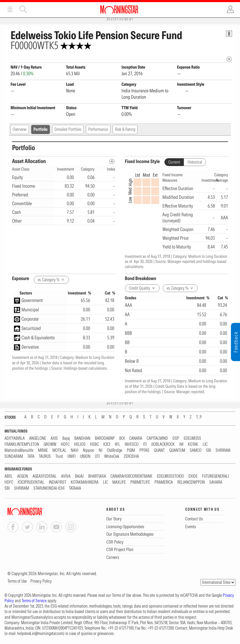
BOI (122, 438)
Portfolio (41, 129)
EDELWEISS (192, 438)
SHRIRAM (223, 450)
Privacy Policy (41, 581)
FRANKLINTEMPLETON (22, 444)
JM (181, 444)
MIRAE (43, 450)
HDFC (65, 444)
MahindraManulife (19, 450)
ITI (145, 444)
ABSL (9, 476)
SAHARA (216, 482)
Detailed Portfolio (68, 129)
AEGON (23, 476)
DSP (176, 438)
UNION (85, 456)
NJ (101, 450)
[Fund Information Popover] (229, 34)
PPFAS (144, 450)
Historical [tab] (195, 162)
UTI (97, 456)
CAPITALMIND (157, 438)
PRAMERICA (164, 482)
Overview (20, 129)
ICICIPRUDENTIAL (31, 482)
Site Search (23, 9)
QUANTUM (177, 450)
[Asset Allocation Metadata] (112, 161)
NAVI (75, 450)
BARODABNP (105, 438)
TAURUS (45, 456)
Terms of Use (17, 581)
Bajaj (66, 438)
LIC (205, 444)
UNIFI (72, 456)
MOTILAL (59, 450)
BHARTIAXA (97, 476)
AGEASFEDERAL (45, 476)
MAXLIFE (119, 482)
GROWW (50, 444)
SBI (209, 450)
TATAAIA (75, 488)
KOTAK (193, 444)
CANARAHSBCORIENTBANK (131, 476)
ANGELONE (38, 438)
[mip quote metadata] (229, 59)
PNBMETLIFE (140, 482)
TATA (31, 456)
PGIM (131, 450)
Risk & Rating (125, 129)
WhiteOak (112, 456)
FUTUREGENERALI (215, 476)
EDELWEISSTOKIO (170, 476)
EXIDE (193, 476)
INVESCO (132, 444)
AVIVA (66, 476)
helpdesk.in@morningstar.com (40, 633)
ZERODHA (131, 456)
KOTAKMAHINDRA (85, 482)
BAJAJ (79, 476)
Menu (10, 9)
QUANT (159, 450)
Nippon (89, 450)
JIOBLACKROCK (163, 444)
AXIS (54, 438)
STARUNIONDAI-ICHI (49, 488)
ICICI (107, 444)
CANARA (136, 438)
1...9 (199, 417)
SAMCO (196, 450)
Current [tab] (174, 162)
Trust (59, 456)
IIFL (117, 444)
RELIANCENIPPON (191, 482)
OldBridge (115, 450)
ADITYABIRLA (15, 438)
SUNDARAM (14, 456)
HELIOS (80, 444)
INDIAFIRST (58, 482)
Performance (98, 129)
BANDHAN (82, 438)
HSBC (94, 444)
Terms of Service (34, 601)
